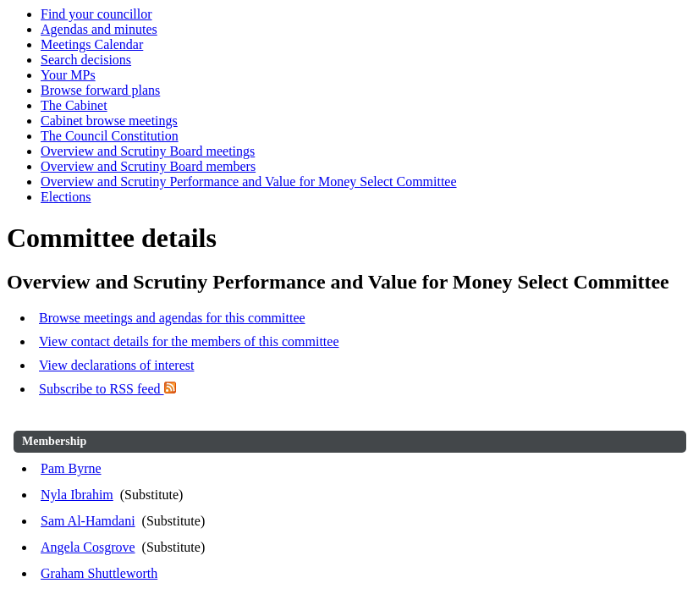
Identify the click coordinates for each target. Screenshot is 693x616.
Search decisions (86, 60)
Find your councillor (96, 14)
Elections (66, 197)
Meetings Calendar (92, 44)
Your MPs (68, 75)
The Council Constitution (110, 136)
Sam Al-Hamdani (88, 521)
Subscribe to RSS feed (107, 389)
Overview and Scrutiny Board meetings (148, 151)
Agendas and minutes (99, 29)
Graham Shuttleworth (99, 573)
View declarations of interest (116, 365)
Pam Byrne (71, 468)
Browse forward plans (100, 90)
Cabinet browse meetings (109, 121)
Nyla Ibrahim (77, 495)
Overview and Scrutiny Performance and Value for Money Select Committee (249, 181)
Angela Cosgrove (88, 547)
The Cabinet (74, 105)
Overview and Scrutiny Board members (148, 166)
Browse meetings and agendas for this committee (172, 318)
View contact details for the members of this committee (189, 341)
